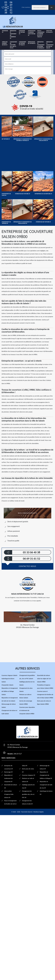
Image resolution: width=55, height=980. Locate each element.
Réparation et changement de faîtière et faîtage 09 (41, 45)
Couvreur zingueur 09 (29, 775)
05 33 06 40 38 (3, 7)
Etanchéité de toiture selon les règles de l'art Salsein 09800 (44, 679)
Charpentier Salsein (7, 685)
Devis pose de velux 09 (49, 32)
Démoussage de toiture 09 (32, 43)
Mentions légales (38, 812)
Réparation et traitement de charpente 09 (13, 35)
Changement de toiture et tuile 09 (23, 43)
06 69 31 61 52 (8, 7)
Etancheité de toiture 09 (22, 32)
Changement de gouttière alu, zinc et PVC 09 (13, 45)
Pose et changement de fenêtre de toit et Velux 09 (41, 34)
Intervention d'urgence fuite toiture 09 (32, 33)
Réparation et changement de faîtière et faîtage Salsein (10, 691)
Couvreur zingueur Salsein (9, 675)
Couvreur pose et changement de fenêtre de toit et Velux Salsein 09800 (45, 695)
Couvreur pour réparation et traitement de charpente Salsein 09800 (27, 710)
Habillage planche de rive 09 (5, 43)
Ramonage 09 (5, 32)
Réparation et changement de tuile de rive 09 (50, 45)
